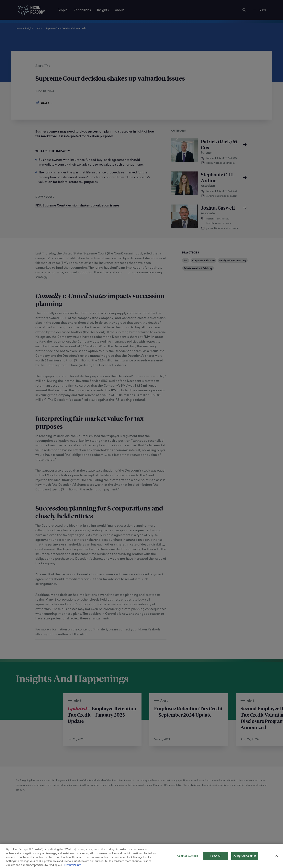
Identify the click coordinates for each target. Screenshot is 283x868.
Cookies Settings (188, 863)
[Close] (277, 863)
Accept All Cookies (245, 863)
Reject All (216, 863)
